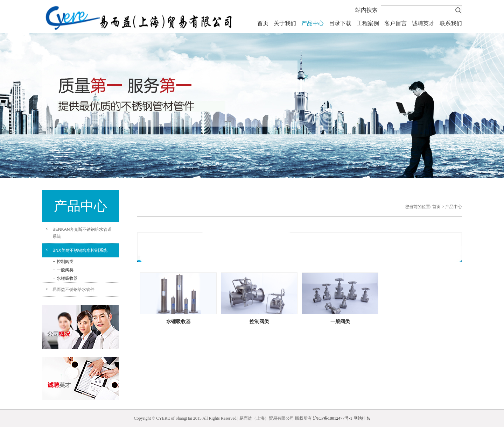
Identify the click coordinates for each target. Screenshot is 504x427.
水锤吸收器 (65, 278)
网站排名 (362, 418)
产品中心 (313, 23)
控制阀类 (63, 262)
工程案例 (368, 23)
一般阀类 (63, 270)
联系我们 (451, 23)
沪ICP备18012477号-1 (333, 418)
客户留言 (395, 23)
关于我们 (285, 23)
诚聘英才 (423, 23)
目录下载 (340, 23)
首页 (263, 23)
